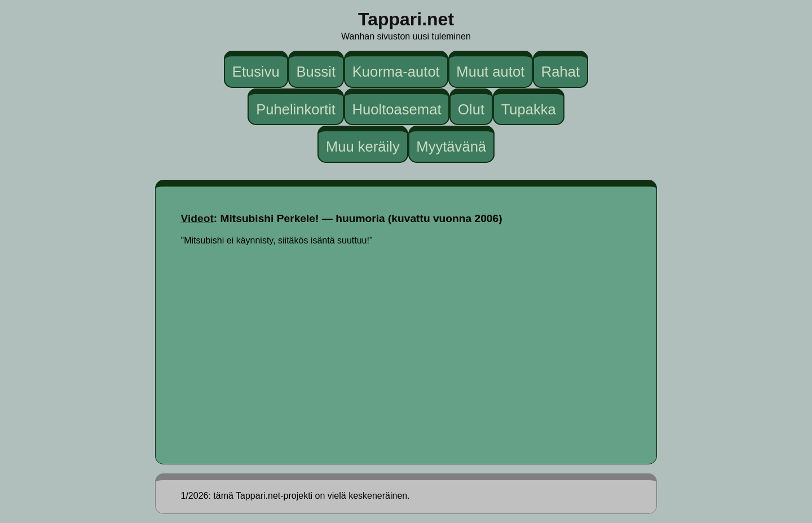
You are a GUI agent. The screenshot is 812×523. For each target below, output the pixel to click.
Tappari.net (406, 19)
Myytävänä (451, 147)
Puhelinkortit (296, 109)
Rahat (561, 72)
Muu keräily (363, 147)
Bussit (316, 72)
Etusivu (256, 72)
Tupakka (529, 109)
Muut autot (490, 72)
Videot (197, 218)
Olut (471, 109)
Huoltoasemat (397, 109)
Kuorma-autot (396, 72)
